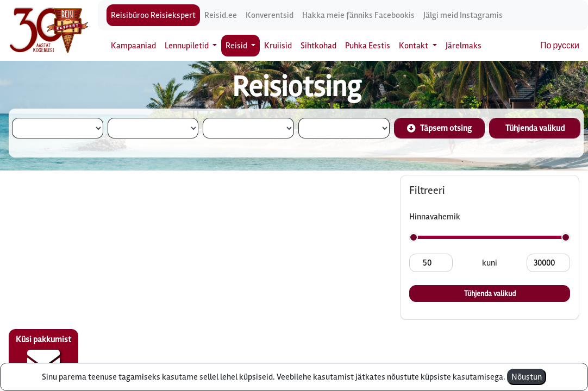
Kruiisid (278, 46)
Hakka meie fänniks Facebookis (358, 15)
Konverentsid (270, 15)
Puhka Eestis (368, 46)
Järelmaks (464, 46)
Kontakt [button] (414, 46)
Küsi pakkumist (43, 356)
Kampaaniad (133, 46)
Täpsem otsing (439, 128)
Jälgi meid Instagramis (463, 15)
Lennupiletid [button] (187, 46)
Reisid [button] (237, 46)
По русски (560, 46)
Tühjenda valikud (535, 128)
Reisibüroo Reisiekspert (153, 15)
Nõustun (527, 377)
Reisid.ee (221, 15)
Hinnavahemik (435, 217)
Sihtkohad (318, 46)
